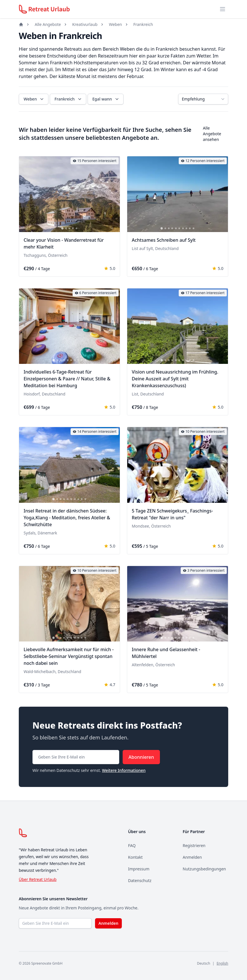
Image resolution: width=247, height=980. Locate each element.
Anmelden (192, 857)
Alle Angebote (48, 24)
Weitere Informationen (124, 770)
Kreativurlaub (85, 24)
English (222, 963)
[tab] (62, 228)
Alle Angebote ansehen (212, 134)
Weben (116, 24)
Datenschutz (140, 880)
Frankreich (143, 24)
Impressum (139, 869)
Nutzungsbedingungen (204, 869)
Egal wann (106, 99)
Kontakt (135, 857)
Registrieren (194, 845)
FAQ (132, 845)
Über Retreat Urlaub (38, 879)
